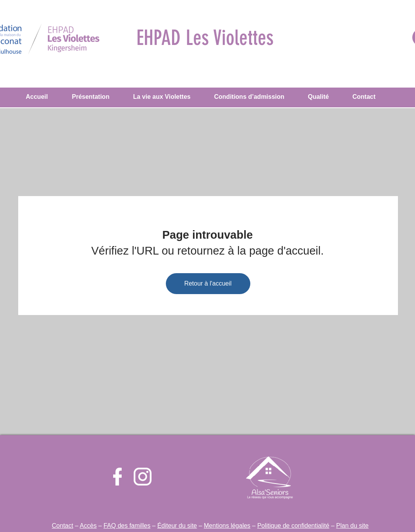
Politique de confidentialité (293, 526)
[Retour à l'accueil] (208, 284)
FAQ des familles (127, 526)
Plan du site (353, 526)
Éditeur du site (177, 526)
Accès (88, 526)
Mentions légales (227, 526)
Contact (63, 526)
